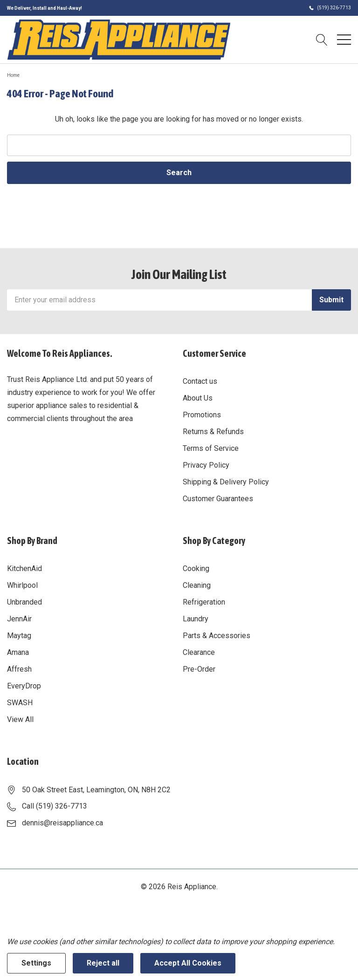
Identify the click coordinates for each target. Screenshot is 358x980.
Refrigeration (204, 602)
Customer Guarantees (218, 499)
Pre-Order (199, 669)
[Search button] (322, 40)
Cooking (196, 568)
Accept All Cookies (188, 963)
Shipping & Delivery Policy (226, 482)
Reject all (103, 963)
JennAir (19, 619)
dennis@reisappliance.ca (62, 823)
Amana (18, 652)
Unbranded (24, 602)
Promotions (202, 415)
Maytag (19, 636)
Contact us (200, 381)
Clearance (199, 652)
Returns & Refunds (213, 432)
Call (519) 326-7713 (55, 806)
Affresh (19, 669)
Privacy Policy (206, 465)
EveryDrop (24, 686)
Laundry (196, 619)
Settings (36, 963)
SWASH (20, 703)
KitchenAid (24, 568)
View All (20, 719)
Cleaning (197, 585)
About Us (198, 398)
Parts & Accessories (217, 636)
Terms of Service (211, 448)
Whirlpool (22, 585)
